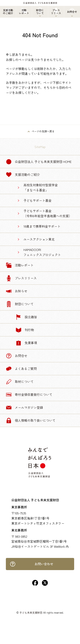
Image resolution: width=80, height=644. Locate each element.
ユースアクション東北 (39, 239)
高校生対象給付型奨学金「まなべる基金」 (41, 187)
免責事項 (26, 343)
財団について (20, 304)
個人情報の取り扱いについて (31, 421)
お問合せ (17, 356)
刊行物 (25, 330)
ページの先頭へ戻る (43, 131)
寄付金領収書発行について (29, 395)
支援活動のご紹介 (23, 175)
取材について (20, 382)
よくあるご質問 (21, 369)
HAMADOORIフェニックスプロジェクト (42, 252)
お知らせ (17, 291)
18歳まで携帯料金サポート (42, 226)
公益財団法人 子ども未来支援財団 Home (39, 162)
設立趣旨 (26, 317)
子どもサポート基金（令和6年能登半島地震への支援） (48, 213)
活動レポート (20, 265)
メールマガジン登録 (24, 408)
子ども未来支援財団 (31, 613)
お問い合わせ (32, 564)
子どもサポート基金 (37, 200)
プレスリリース (21, 278)
